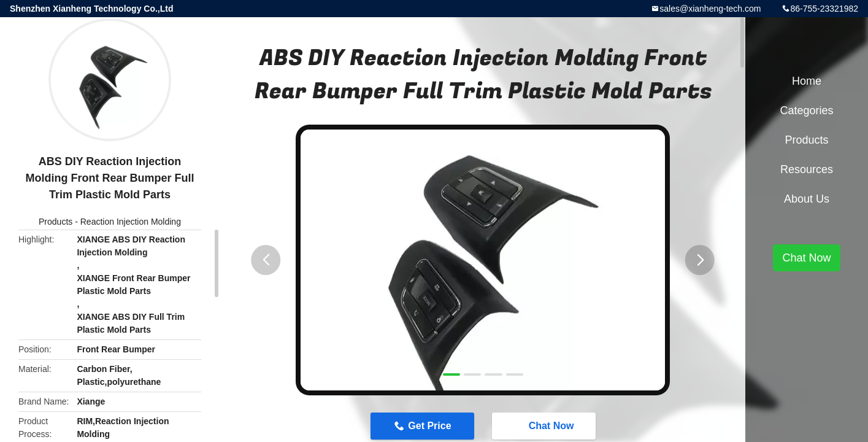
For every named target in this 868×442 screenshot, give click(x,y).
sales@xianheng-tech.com (710, 9)
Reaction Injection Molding (131, 222)
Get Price (429, 426)
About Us (807, 199)
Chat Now (545, 425)
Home (807, 81)
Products (56, 222)
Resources (807, 169)
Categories (806, 110)
